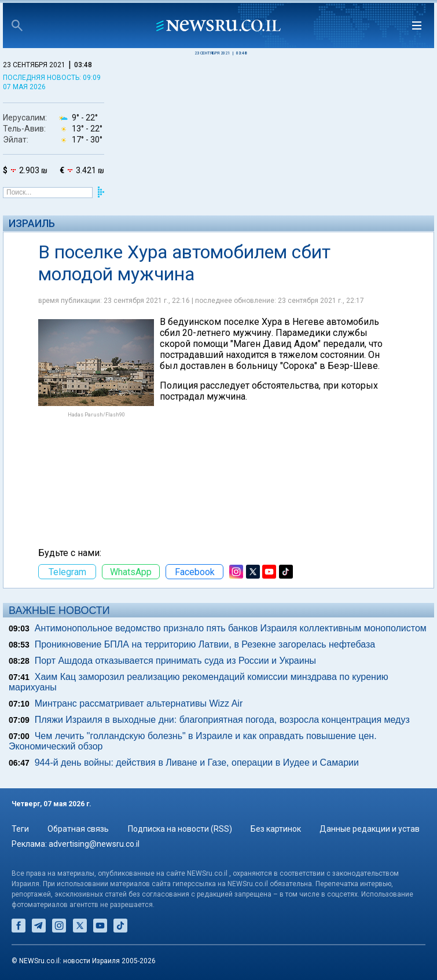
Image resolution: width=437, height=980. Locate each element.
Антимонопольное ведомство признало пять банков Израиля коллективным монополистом (231, 628)
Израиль (32, 223)
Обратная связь (78, 829)
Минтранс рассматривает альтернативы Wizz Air (139, 703)
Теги (20, 829)
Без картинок (276, 829)
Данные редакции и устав (370, 829)
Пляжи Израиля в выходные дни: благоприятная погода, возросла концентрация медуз (222, 720)
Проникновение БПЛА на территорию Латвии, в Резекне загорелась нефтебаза (205, 644)
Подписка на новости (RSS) (180, 829)
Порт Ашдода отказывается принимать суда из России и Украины (175, 661)
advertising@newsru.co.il (94, 844)
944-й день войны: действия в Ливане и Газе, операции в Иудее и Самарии (197, 763)
